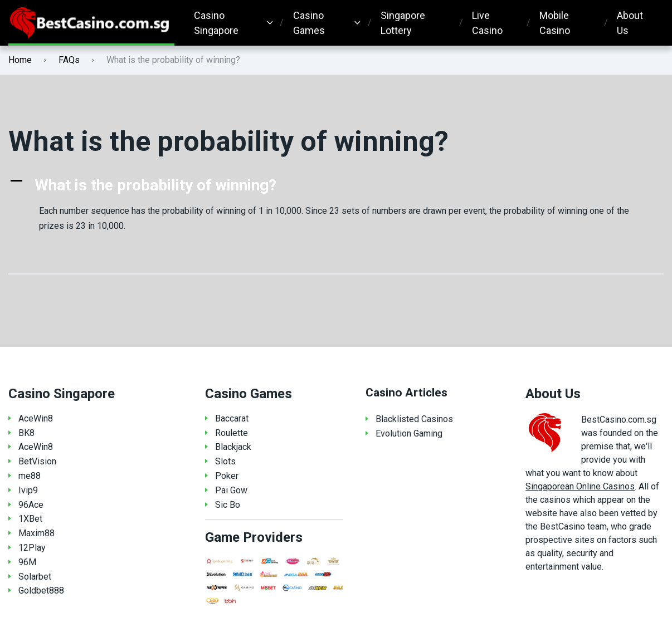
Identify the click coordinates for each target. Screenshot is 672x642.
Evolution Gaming (409, 433)
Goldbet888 (41, 590)
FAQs (69, 60)
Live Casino (487, 23)
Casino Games (309, 23)
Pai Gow (231, 490)
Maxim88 (36, 533)
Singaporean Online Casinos (580, 486)
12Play (32, 548)
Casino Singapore (216, 23)
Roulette (232, 433)
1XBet (30, 519)
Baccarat (232, 418)
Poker (227, 476)
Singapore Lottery (403, 23)
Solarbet (35, 577)
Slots (225, 461)
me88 (30, 476)
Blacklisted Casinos (414, 419)
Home (20, 60)
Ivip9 (28, 490)
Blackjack (233, 447)
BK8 (26, 433)
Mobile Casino (555, 23)
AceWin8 (36, 418)
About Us (630, 23)
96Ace (31, 505)
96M (27, 562)
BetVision (37, 461)
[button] (336, 185)
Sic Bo (228, 505)
